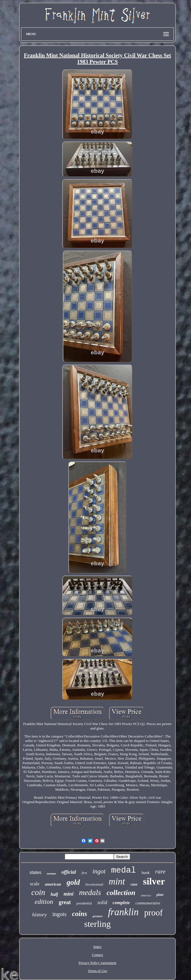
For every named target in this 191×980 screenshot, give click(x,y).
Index (97, 947)
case (134, 884)
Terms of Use (97, 971)
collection (121, 893)
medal (123, 870)
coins (79, 914)
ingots (59, 914)
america (146, 895)
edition (44, 902)
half (54, 894)
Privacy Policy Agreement (97, 963)
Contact (97, 955)
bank (145, 873)
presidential (84, 903)
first (84, 873)
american (53, 884)
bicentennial (94, 884)
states (35, 872)
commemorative (148, 903)
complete (121, 903)
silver (154, 881)
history (39, 915)
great (65, 902)
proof (153, 913)
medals (90, 892)
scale (35, 884)
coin (38, 892)
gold (73, 882)
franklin (123, 912)
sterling (97, 924)
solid (102, 902)
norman (51, 874)
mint (117, 881)
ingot (99, 871)
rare (160, 871)
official (69, 872)
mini (69, 894)
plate (160, 895)
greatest (97, 916)
